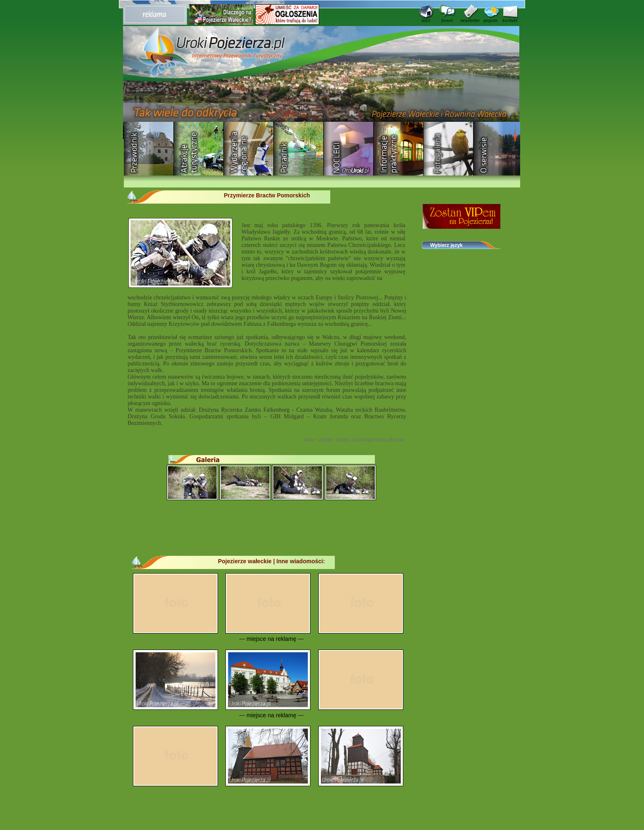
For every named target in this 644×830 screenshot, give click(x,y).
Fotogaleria (449, 149)
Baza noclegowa (349, 149)
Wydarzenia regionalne (249, 149)
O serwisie (498, 149)
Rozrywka (199, 149)
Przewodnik (149, 149)
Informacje (399, 149)
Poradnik (299, 149)
